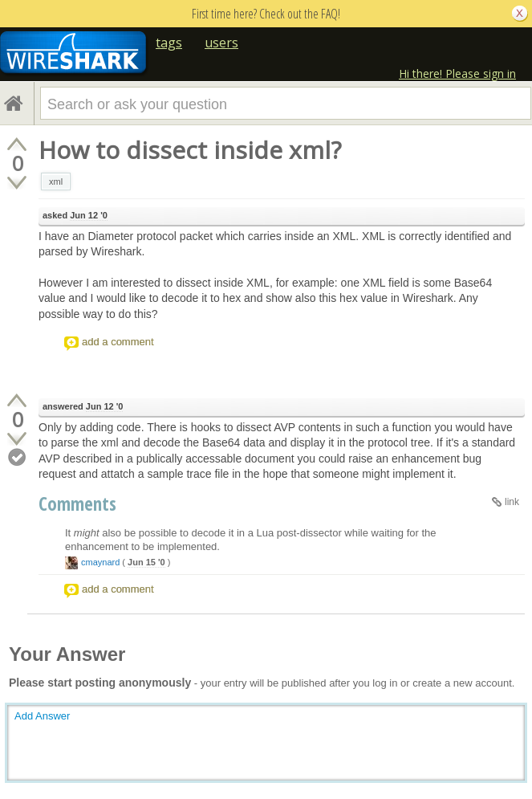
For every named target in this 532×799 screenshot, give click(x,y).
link (512, 502)
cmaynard (100, 562)
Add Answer (42, 716)
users (221, 43)
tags (169, 43)
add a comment (118, 342)
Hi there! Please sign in (457, 73)
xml (56, 181)
